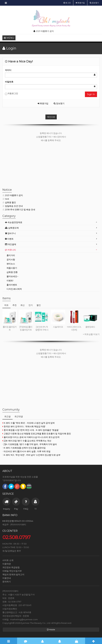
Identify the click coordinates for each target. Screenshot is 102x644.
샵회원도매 (12, 228)
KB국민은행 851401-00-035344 (18, 521)
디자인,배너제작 (14, 289)
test (6, 199)
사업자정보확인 (10, 609)
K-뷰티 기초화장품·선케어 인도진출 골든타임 (24, 448)
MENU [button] (9, 38)
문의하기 (7, 582)
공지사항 (11, 259)
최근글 (7, 416)
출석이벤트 (12, 285)
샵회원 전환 (12, 272)
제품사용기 (12, 268)
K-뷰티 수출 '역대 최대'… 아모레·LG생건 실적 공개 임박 (29, 423)
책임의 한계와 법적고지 (13, 574)
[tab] (51, 222)
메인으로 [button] (51, 117)
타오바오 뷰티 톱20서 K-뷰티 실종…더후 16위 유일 (26, 451)
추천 (15, 305)
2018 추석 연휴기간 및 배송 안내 (19, 209)
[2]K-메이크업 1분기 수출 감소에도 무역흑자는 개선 (27, 441)
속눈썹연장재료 (14, 222)
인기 (31, 305)
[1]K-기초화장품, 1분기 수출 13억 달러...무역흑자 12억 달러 (30, 444)
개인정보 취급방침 (11, 567)
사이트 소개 (8, 560)
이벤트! (10, 281)
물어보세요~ (12, 276)
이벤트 (9, 239)
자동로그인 (12, 94)
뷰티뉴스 (11, 264)
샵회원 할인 (9, 202)
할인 (39, 305)
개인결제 (11, 244)
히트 (6, 305)
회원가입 (43, 103)
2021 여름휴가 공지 (13, 195)
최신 (23, 305)
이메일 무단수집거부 (12, 571)
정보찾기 (59, 103)
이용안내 (7, 578)
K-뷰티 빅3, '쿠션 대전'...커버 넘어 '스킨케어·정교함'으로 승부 (31, 455)
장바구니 (10, 233)
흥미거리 (11, 255)
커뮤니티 (10, 250)
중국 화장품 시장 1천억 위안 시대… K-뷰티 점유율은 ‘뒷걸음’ (31, 430)
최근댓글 (19, 416)
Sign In (91, 94)
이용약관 (7, 564)
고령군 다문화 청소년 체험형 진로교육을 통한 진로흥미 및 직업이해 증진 (37, 434)
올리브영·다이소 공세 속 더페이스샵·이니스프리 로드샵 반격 (31, 437)
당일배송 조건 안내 (13, 206)
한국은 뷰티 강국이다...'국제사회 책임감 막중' (24, 426)
